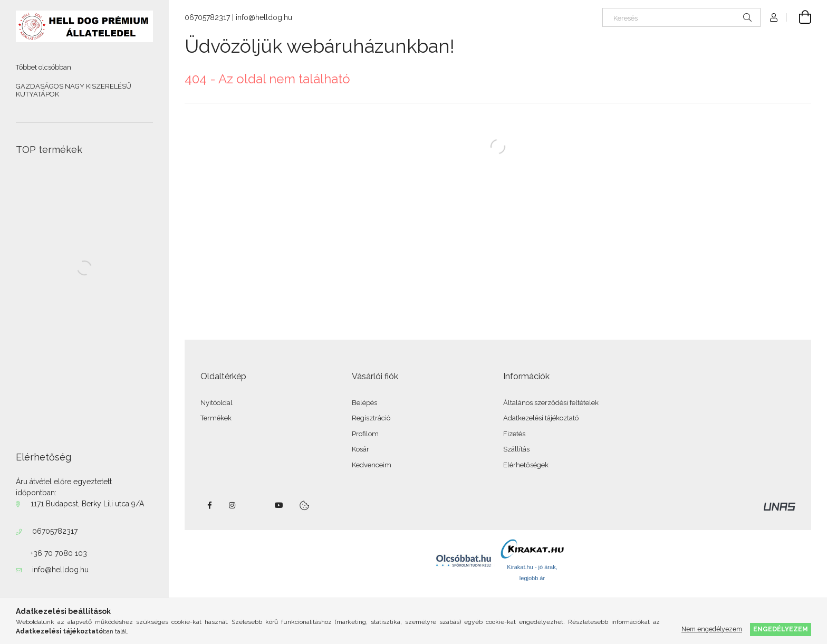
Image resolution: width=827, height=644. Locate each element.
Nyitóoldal (217, 403)
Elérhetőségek (526, 465)
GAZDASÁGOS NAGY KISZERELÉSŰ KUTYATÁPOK (74, 90)
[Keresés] (681, 17)
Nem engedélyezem (712, 629)
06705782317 (55, 531)
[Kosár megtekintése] (799, 17)
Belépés (364, 403)
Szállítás (516, 449)
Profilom (365, 434)
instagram (233, 505)
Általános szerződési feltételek (551, 403)
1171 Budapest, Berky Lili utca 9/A (87, 504)
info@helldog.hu (60, 570)
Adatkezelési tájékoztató (541, 418)
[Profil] (774, 17)
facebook (209, 505)
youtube (279, 505)
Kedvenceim (372, 465)
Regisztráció (371, 418)
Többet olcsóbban (44, 67)
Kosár (360, 449)
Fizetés (514, 434)
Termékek (216, 418)
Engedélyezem (781, 629)
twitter (256, 505)
